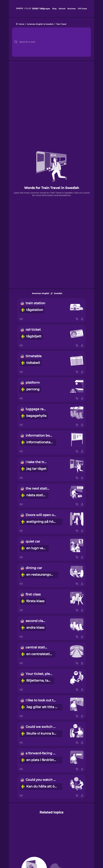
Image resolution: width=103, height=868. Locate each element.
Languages (45, 9)
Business (72, 9)
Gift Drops (82, 9)
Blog (54, 9)
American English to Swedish (40, 24)
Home (21, 24)
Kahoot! (62, 9)
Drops (35, 9)
